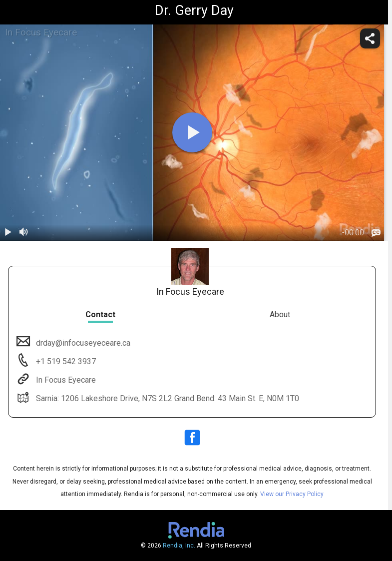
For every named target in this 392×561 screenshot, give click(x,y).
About (280, 314)
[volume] (24, 233)
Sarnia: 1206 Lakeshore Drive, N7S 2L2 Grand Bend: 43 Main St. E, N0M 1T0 (167, 398)
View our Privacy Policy (292, 494)
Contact (100, 314)
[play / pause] (8, 233)
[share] (370, 38)
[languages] (376, 233)
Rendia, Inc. (179, 546)
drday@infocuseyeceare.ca (82, 343)
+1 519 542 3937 (65, 361)
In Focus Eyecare (65, 380)
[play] (192, 132)
